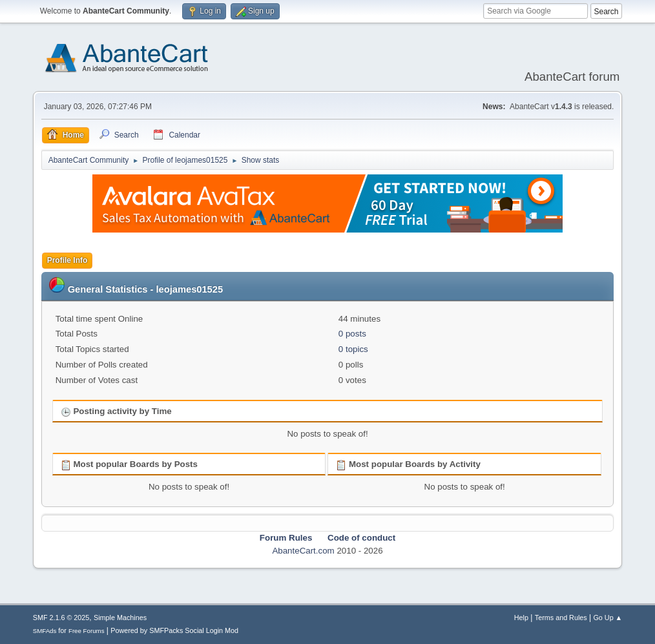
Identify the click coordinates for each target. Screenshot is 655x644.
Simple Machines (120, 618)
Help (521, 618)
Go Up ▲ (608, 618)
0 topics (353, 349)
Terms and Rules (561, 618)
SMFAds (45, 631)
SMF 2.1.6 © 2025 (61, 618)
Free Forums (87, 631)
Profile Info (68, 260)
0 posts (352, 334)
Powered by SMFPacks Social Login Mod (174, 630)
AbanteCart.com (303, 551)
